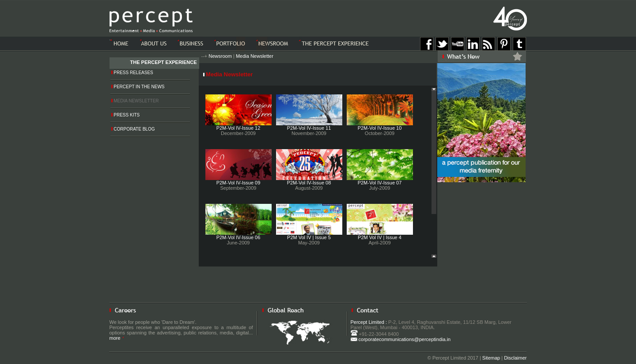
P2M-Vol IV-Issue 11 (309, 128)
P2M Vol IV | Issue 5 (309, 237)
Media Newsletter (255, 56)
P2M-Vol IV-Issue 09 (238, 183)
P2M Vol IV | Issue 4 (380, 237)
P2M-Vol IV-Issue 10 (380, 128)
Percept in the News (138, 87)
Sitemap (491, 358)
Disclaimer (515, 358)
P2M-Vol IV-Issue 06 (238, 237)
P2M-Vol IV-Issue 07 (380, 183)
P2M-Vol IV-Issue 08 (309, 183)
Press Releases (132, 73)
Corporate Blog (133, 129)
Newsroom (220, 56)
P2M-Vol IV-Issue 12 (238, 128)
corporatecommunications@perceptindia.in (401, 339)
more (117, 338)
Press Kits (126, 115)
